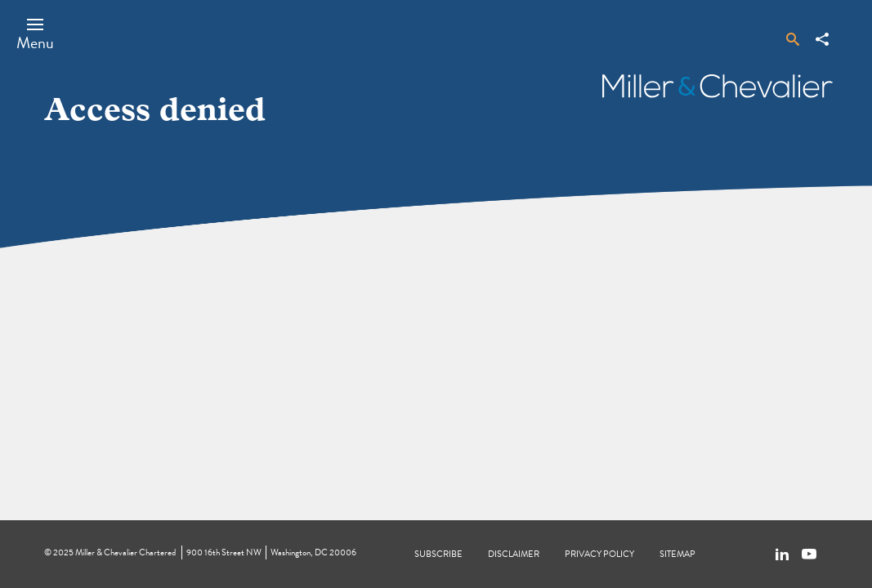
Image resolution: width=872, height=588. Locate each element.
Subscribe (438, 554)
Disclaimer (514, 554)
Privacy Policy (599, 554)
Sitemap (677, 554)
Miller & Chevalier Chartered (125, 552)
